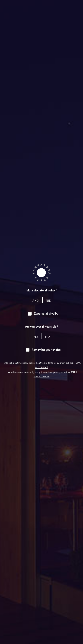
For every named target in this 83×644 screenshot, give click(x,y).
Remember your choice (46, 350)
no (47, 337)
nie (48, 301)
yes (36, 337)
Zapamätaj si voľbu (46, 314)
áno (36, 301)
